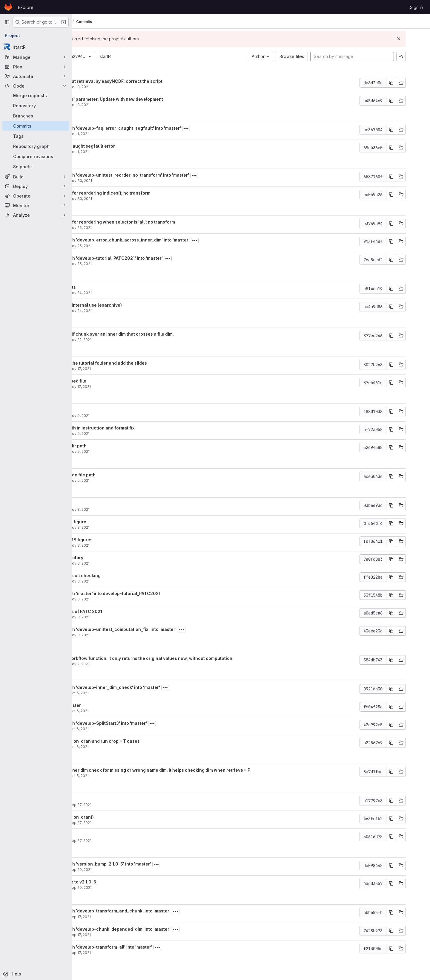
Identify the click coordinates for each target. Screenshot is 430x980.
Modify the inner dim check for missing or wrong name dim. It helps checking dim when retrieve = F (193, 770)
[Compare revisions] (36, 156)
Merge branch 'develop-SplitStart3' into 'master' (142, 723)
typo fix (99, 799)
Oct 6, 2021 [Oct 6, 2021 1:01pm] (125, 729)
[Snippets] (36, 166)
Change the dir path (112, 446)
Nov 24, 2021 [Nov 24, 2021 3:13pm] (126, 293)
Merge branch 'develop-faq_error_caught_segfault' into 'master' (159, 128)
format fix (101, 410)
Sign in (417, 7)
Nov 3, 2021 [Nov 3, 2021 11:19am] (125, 635)
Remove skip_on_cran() (115, 817)
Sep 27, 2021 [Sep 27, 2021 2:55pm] (126, 823)
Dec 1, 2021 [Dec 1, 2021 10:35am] (125, 152)
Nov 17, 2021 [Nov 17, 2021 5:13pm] (126, 387)
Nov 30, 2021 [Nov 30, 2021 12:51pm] (126, 199)
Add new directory (110, 558)
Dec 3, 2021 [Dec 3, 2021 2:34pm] (125, 87)
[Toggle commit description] (232, 129)
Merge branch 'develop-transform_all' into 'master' (144, 947)
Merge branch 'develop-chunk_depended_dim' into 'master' (153, 929)
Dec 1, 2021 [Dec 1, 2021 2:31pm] (125, 134)
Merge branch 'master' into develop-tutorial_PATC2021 (148, 593)
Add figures (103, 504)
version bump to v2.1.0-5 (116, 882)
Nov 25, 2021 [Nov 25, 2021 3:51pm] (126, 246)
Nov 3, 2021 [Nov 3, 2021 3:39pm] (125, 509)
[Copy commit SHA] (408, 83)
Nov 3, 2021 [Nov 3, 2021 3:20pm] (125, 617)
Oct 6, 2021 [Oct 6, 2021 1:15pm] (125, 711)
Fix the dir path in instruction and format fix (136, 428)
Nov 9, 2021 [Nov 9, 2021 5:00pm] (125, 416)
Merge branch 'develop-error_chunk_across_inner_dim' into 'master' (163, 240)
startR (151, 56)
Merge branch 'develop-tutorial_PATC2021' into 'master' (150, 258)
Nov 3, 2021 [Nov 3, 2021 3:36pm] (125, 527)
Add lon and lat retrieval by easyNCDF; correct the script (149, 81)
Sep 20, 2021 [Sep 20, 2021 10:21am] (126, 870)
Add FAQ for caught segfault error (126, 146)
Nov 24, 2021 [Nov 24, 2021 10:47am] (126, 311)
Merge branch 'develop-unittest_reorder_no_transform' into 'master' (163, 175)
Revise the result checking (119, 575)
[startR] (36, 47)
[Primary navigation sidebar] (7, 22)
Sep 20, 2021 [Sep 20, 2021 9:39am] (126, 887)
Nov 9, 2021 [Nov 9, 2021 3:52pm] (125, 451)
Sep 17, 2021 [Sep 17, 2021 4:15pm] (126, 935)
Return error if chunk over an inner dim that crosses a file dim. (155, 334)
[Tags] (36, 136)
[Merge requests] (36, 95)
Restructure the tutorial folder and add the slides (142, 363)
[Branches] (36, 116)
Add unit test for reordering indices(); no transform (143, 193)
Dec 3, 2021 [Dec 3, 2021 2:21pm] (125, 105)
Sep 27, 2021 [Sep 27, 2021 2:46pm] (126, 841)
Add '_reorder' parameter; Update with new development (150, 99)
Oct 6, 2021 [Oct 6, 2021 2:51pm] (125, 693)
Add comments (106, 287)
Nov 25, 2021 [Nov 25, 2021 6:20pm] (126, 228)
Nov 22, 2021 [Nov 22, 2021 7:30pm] (126, 340)
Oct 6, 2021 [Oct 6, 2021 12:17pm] (125, 747)
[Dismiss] (416, 39)
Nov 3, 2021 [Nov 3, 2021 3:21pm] (125, 599)
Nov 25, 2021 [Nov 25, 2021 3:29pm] (126, 264)
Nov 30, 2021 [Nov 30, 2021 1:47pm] (126, 181)
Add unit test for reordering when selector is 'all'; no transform (156, 222)
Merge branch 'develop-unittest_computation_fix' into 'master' (156, 629)
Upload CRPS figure (111, 522)
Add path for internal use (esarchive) (129, 305)
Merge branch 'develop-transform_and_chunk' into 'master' (153, 911)
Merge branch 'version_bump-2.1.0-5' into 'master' (144, 864)
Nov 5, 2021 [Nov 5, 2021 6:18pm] (125, 480)
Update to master (109, 705)
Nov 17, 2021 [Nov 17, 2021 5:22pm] (126, 369)
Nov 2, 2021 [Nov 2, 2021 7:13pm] (125, 664)
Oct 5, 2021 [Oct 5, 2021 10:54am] (125, 776)
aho (94, 87)
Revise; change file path (116, 475)
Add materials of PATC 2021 (119, 611)
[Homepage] (8, 7)
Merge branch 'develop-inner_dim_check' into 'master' (148, 687)
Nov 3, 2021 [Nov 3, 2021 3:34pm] (125, 563)
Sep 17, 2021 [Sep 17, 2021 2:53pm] (126, 953)
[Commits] (36, 126)
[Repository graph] (36, 146)
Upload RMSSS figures (115, 540)
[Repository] (36, 106)
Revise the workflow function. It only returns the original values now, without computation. (185, 658)
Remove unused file (111, 381)
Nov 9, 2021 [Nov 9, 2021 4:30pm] (125, 434)
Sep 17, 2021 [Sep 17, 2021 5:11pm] (126, 917)
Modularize (103, 835)
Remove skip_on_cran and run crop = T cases (138, 741)
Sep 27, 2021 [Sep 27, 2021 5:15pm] (126, 805)
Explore (26, 7)
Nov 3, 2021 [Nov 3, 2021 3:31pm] (125, 581)
